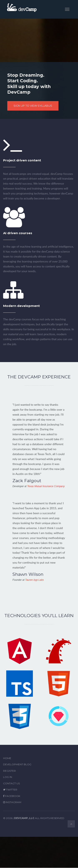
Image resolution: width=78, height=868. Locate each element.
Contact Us (11, 783)
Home (7, 758)
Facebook (12, 796)
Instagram (12, 802)
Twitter (10, 790)
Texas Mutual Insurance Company (46, 486)
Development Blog (17, 764)
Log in (8, 777)
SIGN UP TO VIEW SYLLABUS (33, 106)
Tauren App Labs (35, 580)
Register (9, 771)
